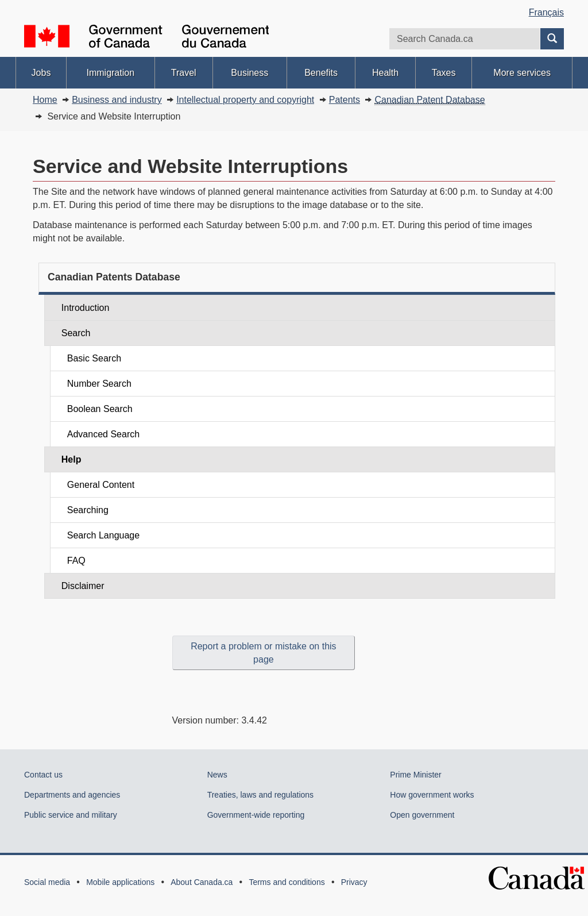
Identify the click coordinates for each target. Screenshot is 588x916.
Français (546, 12)
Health (385, 73)
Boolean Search (100, 409)
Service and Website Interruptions (190, 166)
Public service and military (71, 815)
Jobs (41, 73)
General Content (101, 485)
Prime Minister (415, 775)
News (217, 775)
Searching (88, 510)
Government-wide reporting (256, 815)
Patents (345, 100)
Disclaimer (83, 586)
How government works (432, 795)
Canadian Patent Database (430, 100)
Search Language (103, 535)
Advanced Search (103, 434)
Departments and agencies (72, 795)
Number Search (99, 384)
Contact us (43, 775)
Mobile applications (120, 882)
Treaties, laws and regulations (260, 795)
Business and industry (117, 100)
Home (45, 100)
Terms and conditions (287, 882)
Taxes (444, 73)
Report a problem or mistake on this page (263, 653)
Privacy (354, 882)
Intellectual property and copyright (245, 100)
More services (522, 73)
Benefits (321, 73)
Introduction (86, 308)
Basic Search (94, 358)
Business (249, 73)
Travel (184, 73)
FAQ (76, 561)
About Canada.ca (202, 882)
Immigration (110, 73)
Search (76, 333)
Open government (422, 815)
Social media (47, 882)
